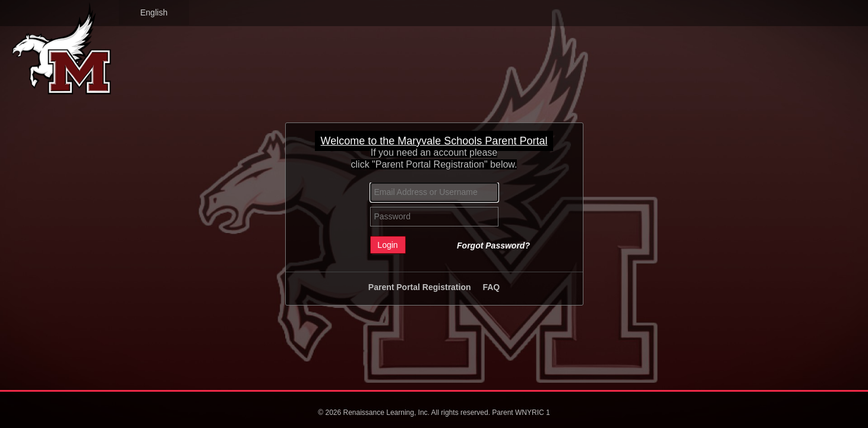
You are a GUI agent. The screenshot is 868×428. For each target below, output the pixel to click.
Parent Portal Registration (420, 287)
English (154, 12)
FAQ (491, 287)
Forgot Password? (493, 246)
